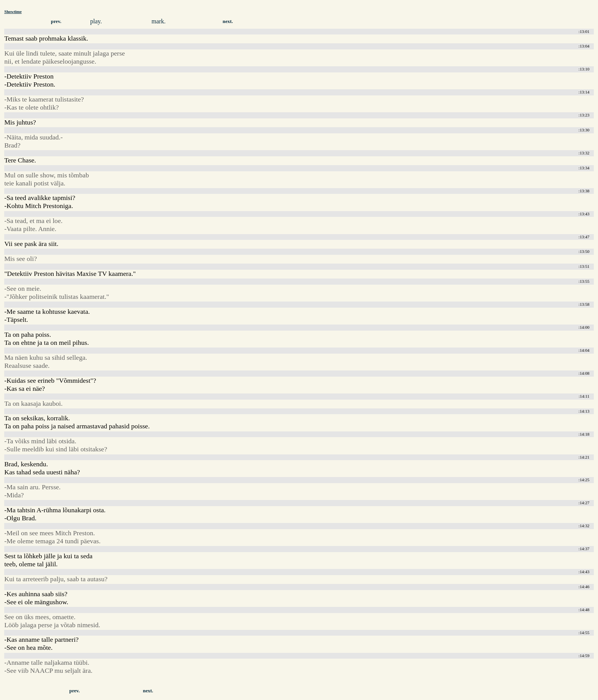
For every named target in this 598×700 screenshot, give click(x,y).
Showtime (13, 11)
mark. (159, 21)
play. (96, 21)
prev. (56, 21)
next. (228, 21)
